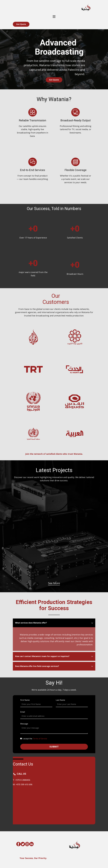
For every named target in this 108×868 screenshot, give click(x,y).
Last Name (60, 700)
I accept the (35, 739)
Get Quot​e (21, 24)
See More (54, 583)
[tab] (54, 623)
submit (54, 747)
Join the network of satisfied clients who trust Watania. (54, 454)
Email (23, 712)
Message (24, 724)
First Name (25, 700)
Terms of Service (40, 739)
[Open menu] (54, 17)
